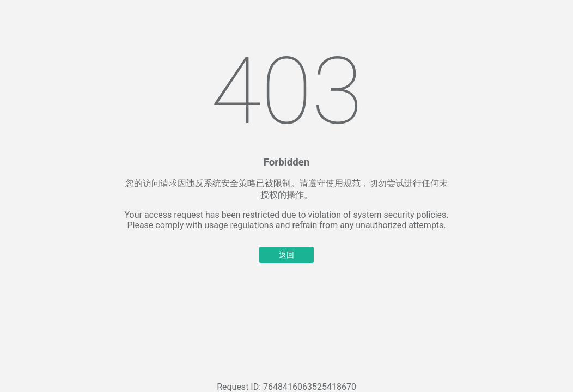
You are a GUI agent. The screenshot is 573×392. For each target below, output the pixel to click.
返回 (286, 255)
